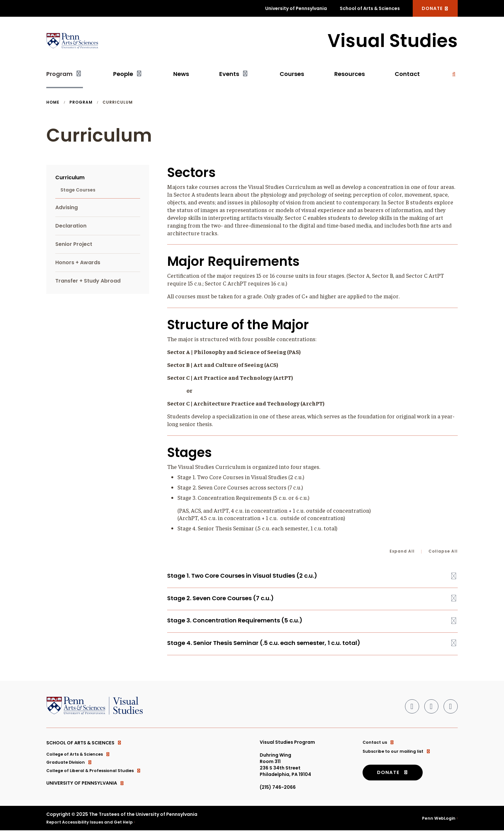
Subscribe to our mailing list (399, 758)
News (181, 76)
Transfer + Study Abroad (88, 283)
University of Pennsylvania (296, 8)
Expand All (402, 554)
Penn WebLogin (437, 826)
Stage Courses (78, 192)
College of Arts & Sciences (81, 762)
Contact (407, 76)
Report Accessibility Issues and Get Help (94, 830)
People (123, 76)
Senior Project (74, 246)
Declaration (71, 228)
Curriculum (70, 180)
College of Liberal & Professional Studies (98, 780)
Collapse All (443, 554)
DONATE (435, 8)
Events (229, 76)
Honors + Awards (78, 265)
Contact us (380, 749)
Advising (67, 210)
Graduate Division (72, 771)
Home (53, 105)
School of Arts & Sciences (370, 8)
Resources (350, 76)
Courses (292, 76)
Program (59, 76)
